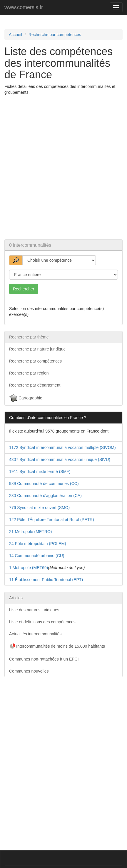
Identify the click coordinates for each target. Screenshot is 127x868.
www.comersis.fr (24, 7)
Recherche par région (29, 373)
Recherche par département (35, 385)
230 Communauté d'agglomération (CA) (45, 496)
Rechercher (24, 289)
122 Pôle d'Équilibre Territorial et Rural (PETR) (52, 520)
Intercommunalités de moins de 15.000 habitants (57, 646)
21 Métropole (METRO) (30, 532)
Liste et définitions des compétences (42, 622)
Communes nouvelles (29, 671)
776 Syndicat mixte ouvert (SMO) (39, 508)
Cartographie (26, 398)
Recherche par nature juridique (37, 349)
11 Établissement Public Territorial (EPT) (46, 580)
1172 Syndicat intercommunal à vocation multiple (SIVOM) (62, 447)
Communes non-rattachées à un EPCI (44, 659)
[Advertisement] (63, 170)
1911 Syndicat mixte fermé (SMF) (40, 472)
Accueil (15, 35)
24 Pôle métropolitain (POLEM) (38, 544)
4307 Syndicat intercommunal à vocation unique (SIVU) (60, 459)
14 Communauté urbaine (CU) (37, 556)
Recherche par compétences (55, 35)
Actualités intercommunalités (35, 634)
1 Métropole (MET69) (29, 568)
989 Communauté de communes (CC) (44, 484)
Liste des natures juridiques (34, 610)
